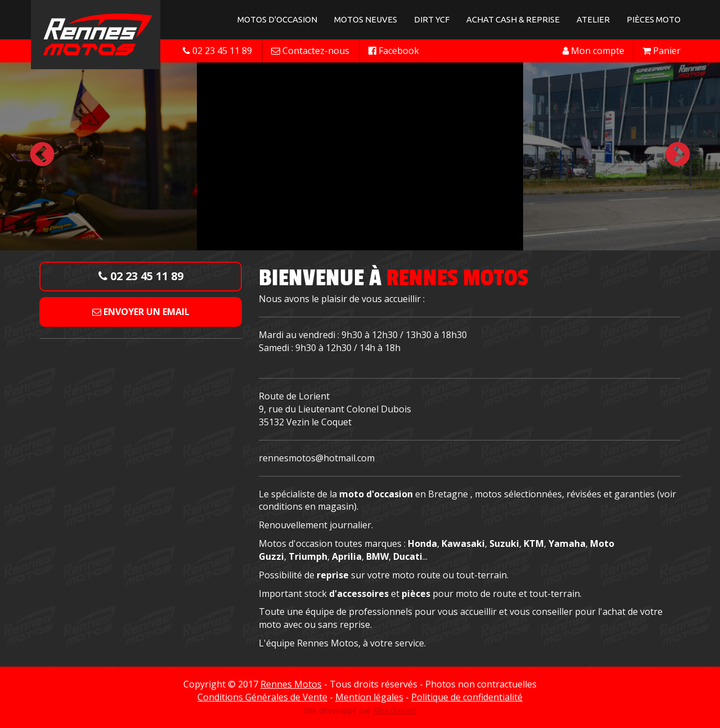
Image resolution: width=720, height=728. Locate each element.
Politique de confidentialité (467, 697)
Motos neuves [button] (366, 19)
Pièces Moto (654, 19)
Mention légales (369, 697)
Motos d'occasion (277, 19)
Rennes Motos (291, 684)
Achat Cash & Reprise (513, 19)
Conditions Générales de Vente (262, 697)
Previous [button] (42, 155)
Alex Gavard (395, 710)
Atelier (593, 19)
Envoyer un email (141, 312)
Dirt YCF (432, 19)
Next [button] (678, 155)
